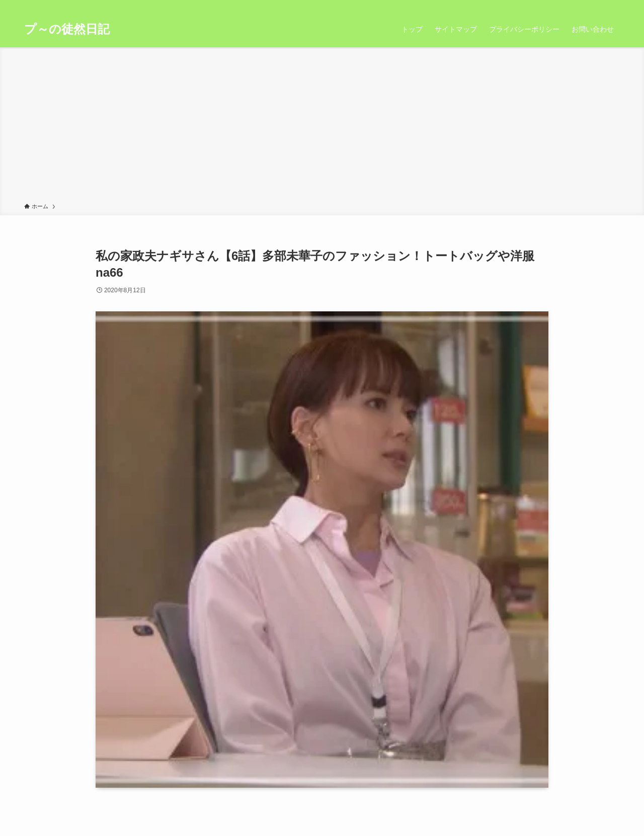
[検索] (613, 6)
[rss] (600, 6)
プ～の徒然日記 (67, 29)
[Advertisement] (322, 127)
